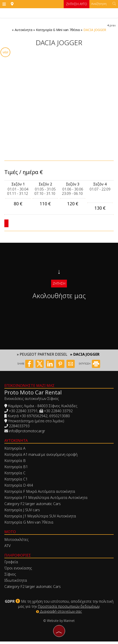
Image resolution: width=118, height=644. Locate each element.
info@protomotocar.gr (27, 434)
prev (112, 25)
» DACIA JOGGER (85, 357)
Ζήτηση (59, 284)
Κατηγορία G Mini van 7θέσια (58, 30)
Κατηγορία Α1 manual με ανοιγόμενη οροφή (41, 457)
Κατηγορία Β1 (16, 469)
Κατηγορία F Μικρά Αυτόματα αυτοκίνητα (40, 494)
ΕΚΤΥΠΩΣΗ (89, 367)
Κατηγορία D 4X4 (19, 488)
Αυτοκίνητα (23, 30)
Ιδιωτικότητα (16, 583)
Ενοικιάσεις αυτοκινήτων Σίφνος (32, 401)
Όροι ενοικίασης (18, 571)
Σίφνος (10, 577)
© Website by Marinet (59, 623)
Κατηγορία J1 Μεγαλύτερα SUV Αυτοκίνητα (40, 519)
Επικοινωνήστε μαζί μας (30, 388)
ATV (8, 548)
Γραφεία (11, 565)
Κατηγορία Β (15, 463)
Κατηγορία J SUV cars (22, 513)
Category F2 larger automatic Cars (33, 506)
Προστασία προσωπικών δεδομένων (69, 609)
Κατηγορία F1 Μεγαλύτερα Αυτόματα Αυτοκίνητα (46, 500)
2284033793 (19, 429)
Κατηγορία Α (15, 451)
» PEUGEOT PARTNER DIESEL (42, 357)
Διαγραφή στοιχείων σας (59, 614)
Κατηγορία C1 (16, 482)
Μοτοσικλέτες (17, 542)
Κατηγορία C (15, 476)
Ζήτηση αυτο (76, 4)
